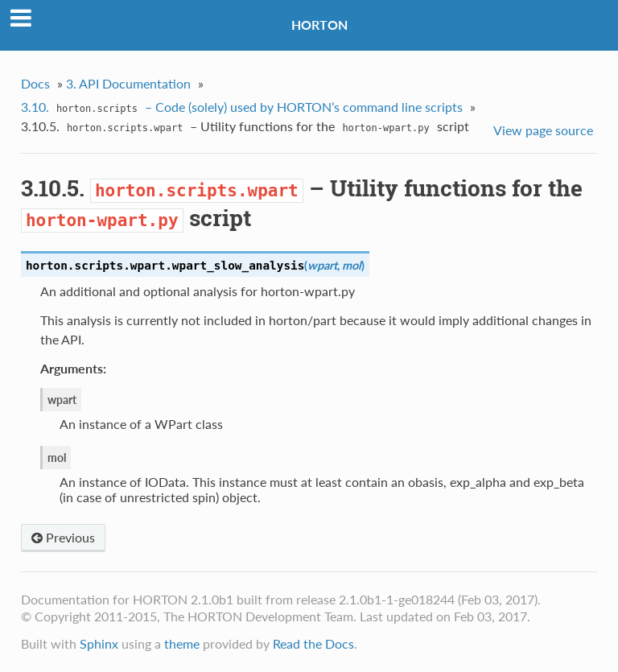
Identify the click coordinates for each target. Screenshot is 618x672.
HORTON (319, 25)
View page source (543, 130)
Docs (35, 83)
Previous (63, 537)
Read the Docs (313, 643)
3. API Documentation (128, 83)
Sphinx (99, 643)
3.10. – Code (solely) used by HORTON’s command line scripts (242, 109)
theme (182, 643)
